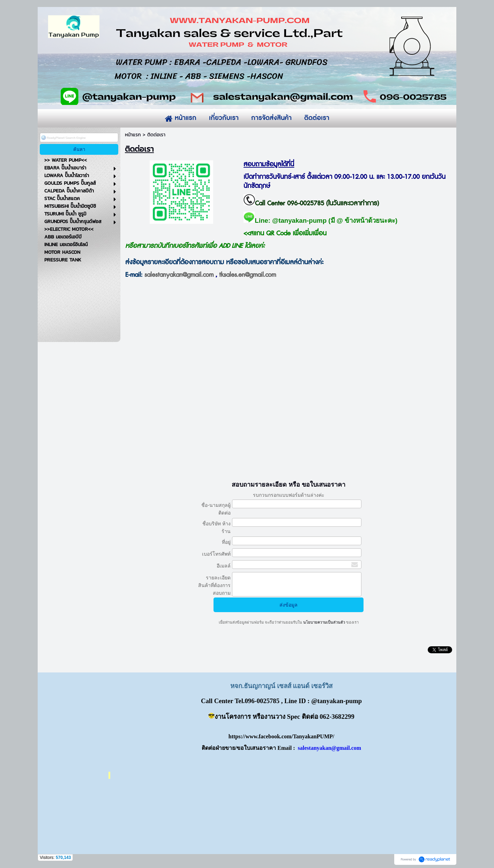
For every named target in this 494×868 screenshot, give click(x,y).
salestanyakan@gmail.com (179, 275)
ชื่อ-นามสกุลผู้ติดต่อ (216, 509)
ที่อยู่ (226, 542)
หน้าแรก (133, 135)
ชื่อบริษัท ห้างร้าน (216, 527)
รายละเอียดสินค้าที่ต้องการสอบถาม (214, 585)
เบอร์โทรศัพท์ (216, 554)
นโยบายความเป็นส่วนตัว (324, 622)
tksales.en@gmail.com (248, 275)
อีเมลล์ (224, 566)
